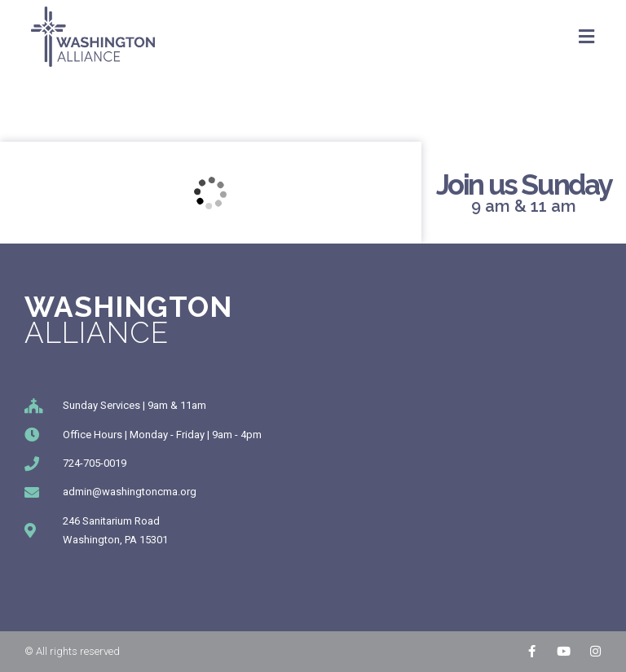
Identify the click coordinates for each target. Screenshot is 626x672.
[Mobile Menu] (587, 37)
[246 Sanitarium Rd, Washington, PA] (211, 193)
